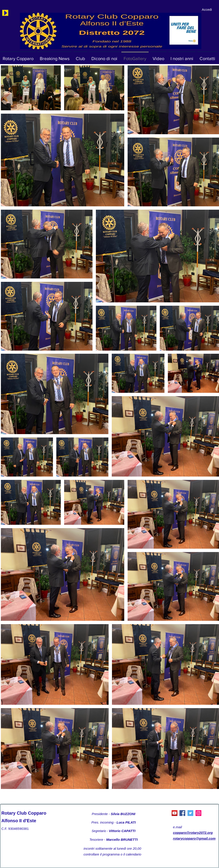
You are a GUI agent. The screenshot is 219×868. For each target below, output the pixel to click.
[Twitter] (190, 813)
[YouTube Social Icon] (175, 813)
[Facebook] (182, 813)
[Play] (5, 13)
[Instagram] (198, 813)
